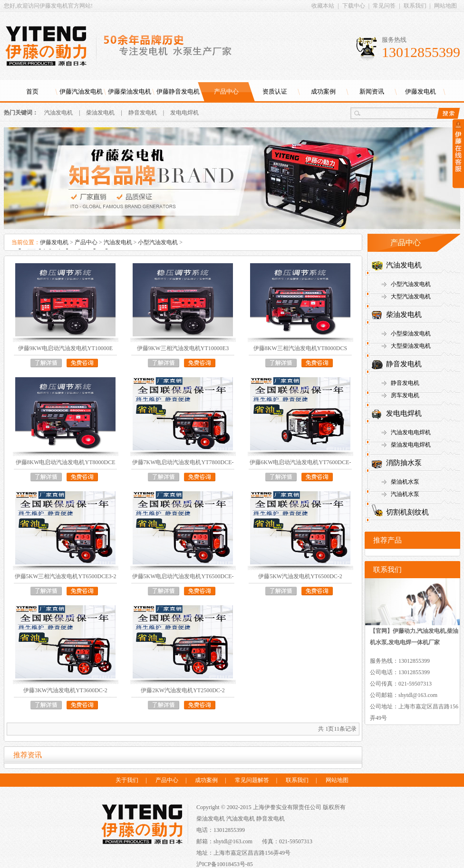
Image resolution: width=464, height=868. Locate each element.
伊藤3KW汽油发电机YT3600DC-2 (65, 690)
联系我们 (415, 6)
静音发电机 (143, 113)
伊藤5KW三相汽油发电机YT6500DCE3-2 (66, 576)
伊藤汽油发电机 (81, 91)
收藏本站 (323, 6)
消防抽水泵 (404, 463)
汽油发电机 (58, 113)
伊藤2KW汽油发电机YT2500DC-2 (183, 690)
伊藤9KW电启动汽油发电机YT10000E (65, 348)
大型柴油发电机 (411, 346)
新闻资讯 (372, 91)
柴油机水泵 (405, 482)
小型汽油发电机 (158, 242)
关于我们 (127, 780)
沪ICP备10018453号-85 (225, 864)
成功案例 (323, 91)
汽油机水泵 (405, 494)
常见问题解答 (252, 780)
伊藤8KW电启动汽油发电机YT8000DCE (66, 462)
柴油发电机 (100, 113)
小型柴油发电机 (411, 334)
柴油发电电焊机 (411, 445)
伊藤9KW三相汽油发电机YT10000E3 (183, 348)
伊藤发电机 (420, 91)
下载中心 (354, 6)
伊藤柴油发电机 (130, 91)
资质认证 (275, 91)
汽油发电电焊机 (411, 432)
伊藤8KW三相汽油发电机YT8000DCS (300, 348)
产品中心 (226, 91)
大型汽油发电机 (411, 296)
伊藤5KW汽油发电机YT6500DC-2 (300, 576)
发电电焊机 (184, 113)
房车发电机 (405, 395)
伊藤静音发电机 (178, 91)
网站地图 (445, 6)
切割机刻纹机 (407, 512)
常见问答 (384, 6)
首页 (32, 91)
